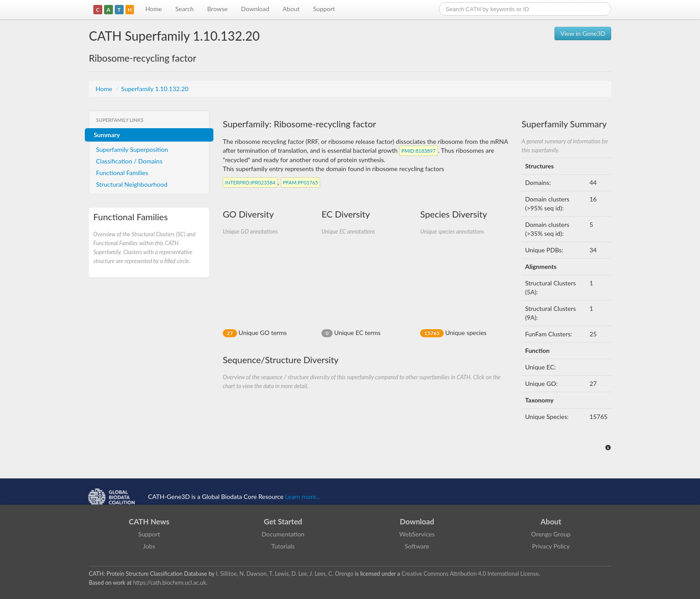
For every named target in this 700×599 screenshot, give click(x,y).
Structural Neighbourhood (132, 184)
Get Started (283, 522)
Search (185, 9)
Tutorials (283, 546)
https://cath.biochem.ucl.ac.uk (170, 583)
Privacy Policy (551, 546)
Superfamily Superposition (132, 149)
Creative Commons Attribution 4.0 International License (470, 574)
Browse (217, 9)
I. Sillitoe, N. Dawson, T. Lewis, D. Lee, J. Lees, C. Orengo (285, 574)
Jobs (149, 546)
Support (324, 9)
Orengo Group (551, 534)
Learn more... (303, 496)
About (291, 9)
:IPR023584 (250, 182)
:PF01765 (301, 182)
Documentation (283, 534)
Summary (107, 135)
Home (153, 9)
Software (417, 546)
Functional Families (122, 173)
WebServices (417, 534)
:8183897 (419, 151)
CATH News (149, 522)
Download (255, 9)
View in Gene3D (583, 33)
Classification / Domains (129, 161)
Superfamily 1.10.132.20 (155, 89)
